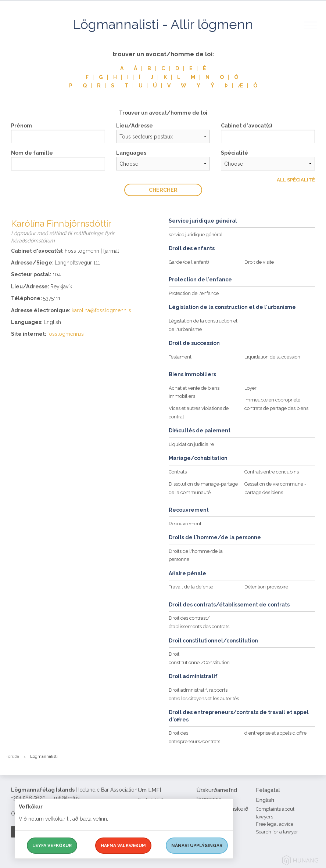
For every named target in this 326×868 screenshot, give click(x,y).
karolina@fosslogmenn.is (101, 310)
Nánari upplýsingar (197, 846)
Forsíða (12, 757)
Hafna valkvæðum (123, 846)
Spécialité (234, 153)
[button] (315, 33)
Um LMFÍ (149, 790)
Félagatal (268, 790)
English (265, 800)
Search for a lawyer (277, 832)
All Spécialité (296, 180)
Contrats (178, 472)
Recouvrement (185, 524)
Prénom (22, 126)
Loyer (250, 388)
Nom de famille (32, 153)
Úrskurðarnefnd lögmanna (217, 795)
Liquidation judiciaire (191, 444)
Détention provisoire (266, 587)
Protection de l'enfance (194, 293)
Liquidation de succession (272, 357)
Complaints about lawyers (275, 813)
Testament (180, 357)
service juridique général (196, 235)
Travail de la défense (191, 587)
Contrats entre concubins (272, 472)
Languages (131, 153)
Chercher (163, 190)
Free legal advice (275, 824)
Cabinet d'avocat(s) (246, 126)
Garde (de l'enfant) (189, 262)
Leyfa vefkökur (52, 846)
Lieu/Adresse (135, 126)
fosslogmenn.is (66, 334)
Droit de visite (259, 262)
